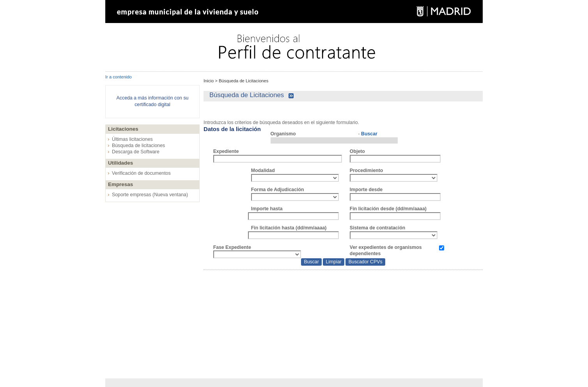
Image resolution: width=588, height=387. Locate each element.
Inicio (209, 81)
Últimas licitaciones (132, 139)
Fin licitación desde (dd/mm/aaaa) (388, 209)
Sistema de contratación (377, 228)
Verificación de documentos (141, 173)
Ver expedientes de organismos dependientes (386, 251)
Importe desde (366, 190)
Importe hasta (267, 209)
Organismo (283, 134)
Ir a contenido (119, 77)
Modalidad (263, 170)
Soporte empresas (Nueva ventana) (150, 195)
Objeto (357, 151)
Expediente (226, 151)
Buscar (369, 134)
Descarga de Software (136, 152)
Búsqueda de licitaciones (138, 146)
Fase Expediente (232, 247)
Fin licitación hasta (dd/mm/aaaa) (289, 228)
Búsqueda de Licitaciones (243, 81)
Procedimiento (367, 170)
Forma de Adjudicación (278, 190)
